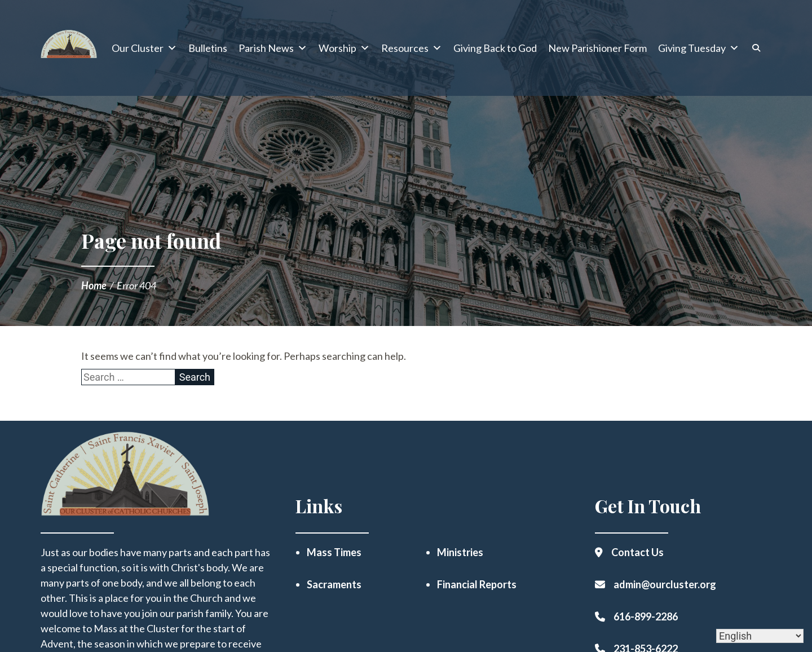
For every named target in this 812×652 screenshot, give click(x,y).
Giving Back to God (495, 48)
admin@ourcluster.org (665, 584)
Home (94, 285)
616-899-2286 (646, 616)
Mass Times (334, 552)
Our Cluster (144, 48)
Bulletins (208, 48)
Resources (412, 48)
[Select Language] (760, 636)
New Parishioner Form (597, 48)
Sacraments (334, 584)
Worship (344, 48)
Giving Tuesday (699, 48)
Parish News (273, 48)
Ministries (460, 552)
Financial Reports (477, 584)
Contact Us (637, 552)
